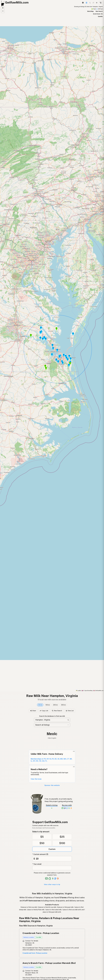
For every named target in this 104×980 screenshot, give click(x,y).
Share (33, 711)
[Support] (87, 3)
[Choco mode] (93, 3)
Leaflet (78, 691)
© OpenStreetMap (87, 691)
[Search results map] (52, 348)
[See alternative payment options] (55, 878)
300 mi (63, 705)
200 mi (55, 705)
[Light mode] (97, 3)
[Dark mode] (90, 3)
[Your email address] (52, 868)
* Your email (37, 864)
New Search (99, 11)
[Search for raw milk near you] (52, 720)
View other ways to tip (52, 884)
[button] (73, 334)
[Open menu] (101, 3)
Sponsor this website (52, 785)
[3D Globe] (83, 3)
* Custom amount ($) (40, 854)
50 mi (40, 705)
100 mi (48, 705)
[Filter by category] (52, 725)
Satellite (100, 17)
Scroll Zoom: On (98, 14)
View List (70, 711)
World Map (90, 11)
